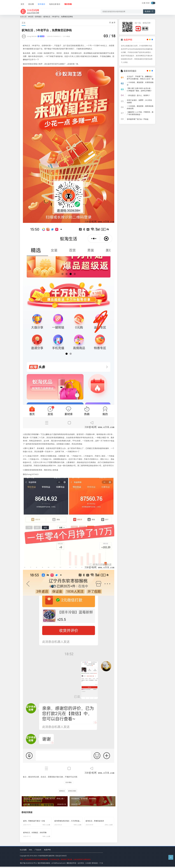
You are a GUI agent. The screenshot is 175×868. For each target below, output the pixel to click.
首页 (22, 3)
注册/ (144, 3)
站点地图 (23, 851)
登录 (148, 3)
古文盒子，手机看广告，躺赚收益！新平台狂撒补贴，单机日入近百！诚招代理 (140, 79)
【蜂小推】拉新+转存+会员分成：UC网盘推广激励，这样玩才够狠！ (140, 89)
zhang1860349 (36, 36)
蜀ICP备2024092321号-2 (29, 864)
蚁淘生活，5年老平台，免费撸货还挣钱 (58, 17)
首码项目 (40, 3)
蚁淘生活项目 (72, 791)
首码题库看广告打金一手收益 (138, 119)
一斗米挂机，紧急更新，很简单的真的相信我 (140, 107)
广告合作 (38, 851)
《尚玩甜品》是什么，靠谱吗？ (138, 95)
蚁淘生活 (62, 791)
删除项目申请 (71, 864)
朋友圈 (30, 3)
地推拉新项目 (53, 3)
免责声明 (47, 851)
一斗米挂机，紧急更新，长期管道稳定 (140, 83)
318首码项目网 (43, 857)
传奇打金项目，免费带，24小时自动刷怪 (139, 101)
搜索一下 (149, 10)
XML (31, 851)
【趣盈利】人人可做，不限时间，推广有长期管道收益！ (140, 113)
